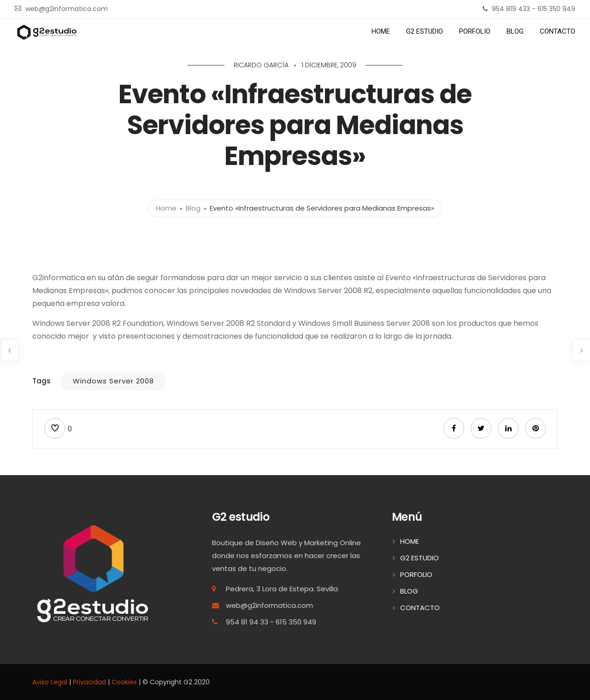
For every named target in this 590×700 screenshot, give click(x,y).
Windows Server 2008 (113, 381)
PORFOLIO (475, 31)
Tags (41, 381)
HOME (381, 31)
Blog (193, 208)
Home (166, 208)
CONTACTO (558, 31)
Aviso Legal (50, 682)
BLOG (515, 31)
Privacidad (89, 682)
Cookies (124, 682)
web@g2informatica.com (269, 605)
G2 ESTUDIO (425, 31)
